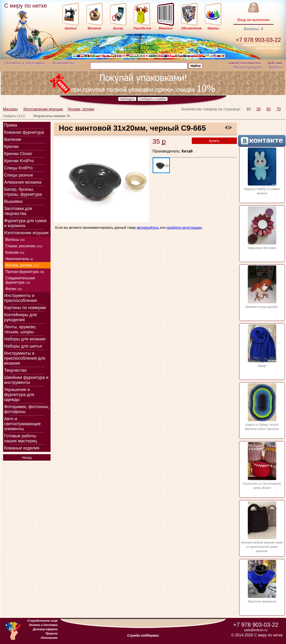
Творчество (16, 370)
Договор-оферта (45, 629)
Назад (27, 458)
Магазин (10, 109)
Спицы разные (19, 175)
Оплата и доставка (25, 63)
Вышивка (13, 201)
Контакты (64, 63)
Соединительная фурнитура (20, 280)
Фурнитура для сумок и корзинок (26, 223)
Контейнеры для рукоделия (21, 317)
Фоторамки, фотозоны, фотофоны (27, 409)
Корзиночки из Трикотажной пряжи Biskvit (262, 466)
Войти (275, 67)
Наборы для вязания (25, 339)
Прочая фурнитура (25, 272)
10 (248, 109)
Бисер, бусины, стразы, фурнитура (23, 192)
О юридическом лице (42, 621)
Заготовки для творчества (18, 211)
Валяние (13, 139)
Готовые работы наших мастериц (21, 438)
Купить (214, 141)
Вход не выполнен (253, 20)
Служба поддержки (143, 635)
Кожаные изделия (22, 448)
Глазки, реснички (24, 246)
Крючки (12, 147)
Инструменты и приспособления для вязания (25, 358)
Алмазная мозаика (23, 182)
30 (258, 109)
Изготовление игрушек (43, 109)
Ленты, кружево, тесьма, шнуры (20, 329)
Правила (51, 634)
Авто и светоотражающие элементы (23, 424)
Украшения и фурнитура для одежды (19, 395)
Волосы (15, 240)
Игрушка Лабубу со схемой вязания (262, 171)
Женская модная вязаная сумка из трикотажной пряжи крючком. (262, 527)
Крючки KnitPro (19, 161)
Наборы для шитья (23, 346)
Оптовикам (49, 638)
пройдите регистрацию (184, 228)
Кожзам (15, 252)
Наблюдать (127, 99)
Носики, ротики (81, 109)
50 (268, 109)
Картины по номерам (25, 308)
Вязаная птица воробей (262, 287)
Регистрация (247, 67)
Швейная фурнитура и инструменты (26, 380)
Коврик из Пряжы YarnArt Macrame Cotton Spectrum (262, 407)
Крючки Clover (18, 154)
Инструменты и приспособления (21, 298)
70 (279, 109)
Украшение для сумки (262, 228)
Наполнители (19, 259)
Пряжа (11, 125)
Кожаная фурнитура (24, 132)
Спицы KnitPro (19, 168)
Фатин (14, 289)
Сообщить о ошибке (153, 99)
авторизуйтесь (148, 228)
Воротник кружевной (262, 582)
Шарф (262, 346)
